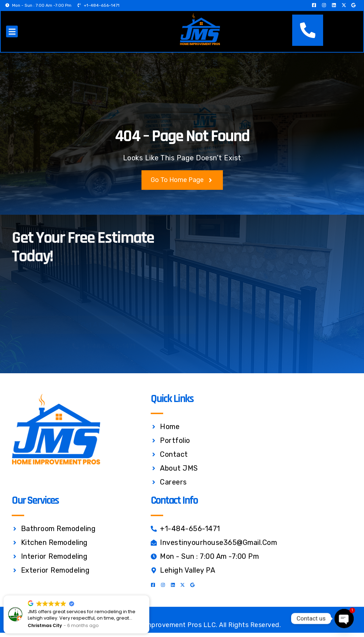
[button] (12, 34)
